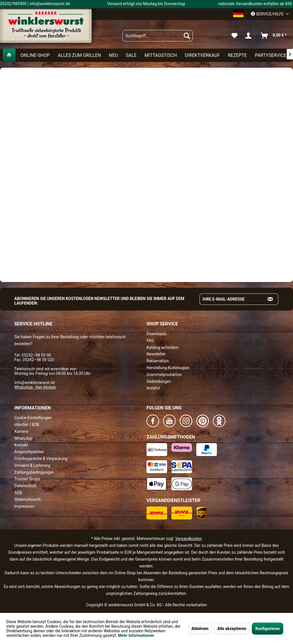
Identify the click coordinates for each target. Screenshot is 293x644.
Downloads (157, 334)
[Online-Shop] (35, 55)
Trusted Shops (27, 479)
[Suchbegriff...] (158, 36)
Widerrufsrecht (27, 499)
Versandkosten (188, 539)
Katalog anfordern (163, 347)
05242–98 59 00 (36, 355)
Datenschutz (25, 486)
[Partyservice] (271, 55)
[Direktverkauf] (202, 55)
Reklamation (158, 361)
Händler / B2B (27, 425)
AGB (18, 493)
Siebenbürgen (159, 381)
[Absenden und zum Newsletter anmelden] (271, 299)
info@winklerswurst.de (35, 383)
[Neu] (113, 55)
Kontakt (21, 445)
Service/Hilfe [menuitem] (268, 14)
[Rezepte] (237, 55)
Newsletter (156, 354)
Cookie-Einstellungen (33, 418)
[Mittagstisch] (161, 55)
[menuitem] (158, 36)
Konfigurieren (268, 629)
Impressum (24, 506)
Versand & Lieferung (32, 465)
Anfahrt (153, 388)
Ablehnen (200, 629)
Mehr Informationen (136, 635)
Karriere (21, 431)
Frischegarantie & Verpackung (41, 459)
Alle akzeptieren (232, 629)
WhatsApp (23, 438)
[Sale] (131, 55)
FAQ (150, 341)
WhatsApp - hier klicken (35, 387)
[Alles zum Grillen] (79, 55)
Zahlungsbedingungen (34, 472)
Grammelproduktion (164, 375)
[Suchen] (187, 36)
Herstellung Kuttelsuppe (168, 368)
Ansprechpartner (29, 452)
